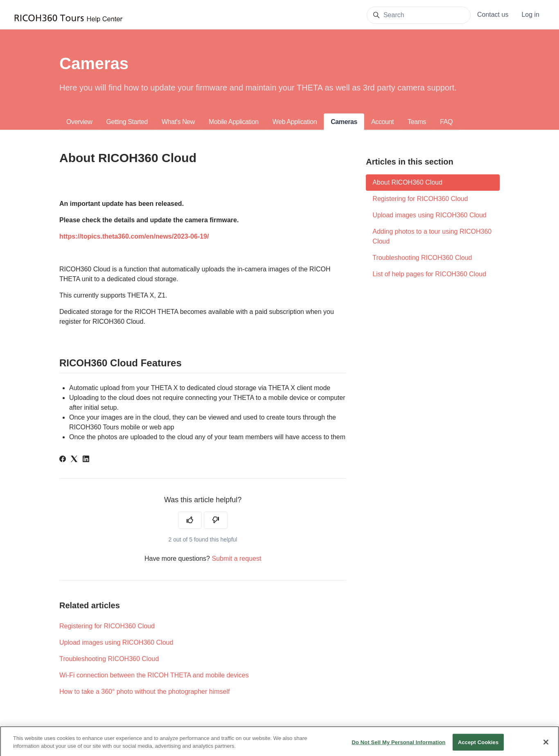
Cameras (344, 122)
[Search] (419, 15)
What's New (178, 122)
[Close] (546, 745)
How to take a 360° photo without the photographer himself (144, 692)
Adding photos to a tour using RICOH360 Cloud (432, 236)
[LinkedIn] (86, 460)
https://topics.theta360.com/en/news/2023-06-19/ (134, 236)
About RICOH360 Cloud (407, 182)
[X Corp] (74, 460)
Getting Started (127, 122)
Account (382, 122)
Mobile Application (234, 122)
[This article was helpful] (190, 520)
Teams (417, 122)
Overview (79, 122)
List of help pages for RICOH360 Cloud (429, 274)
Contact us (493, 15)
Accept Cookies (478, 746)
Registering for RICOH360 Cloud (107, 626)
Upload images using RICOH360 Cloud (116, 642)
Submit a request (236, 559)
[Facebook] (63, 460)
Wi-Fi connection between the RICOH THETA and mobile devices (154, 675)
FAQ (446, 122)
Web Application (295, 122)
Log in (530, 15)
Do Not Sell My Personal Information (398, 746)
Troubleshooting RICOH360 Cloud (109, 659)
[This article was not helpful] (216, 520)
